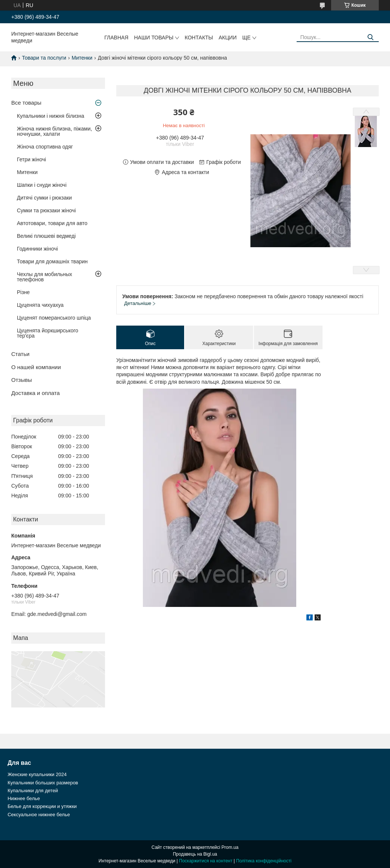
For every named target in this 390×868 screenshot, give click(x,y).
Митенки (82, 58)
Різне (23, 292)
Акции (228, 38)
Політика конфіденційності (264, 861)
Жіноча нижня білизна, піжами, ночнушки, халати (54, 131)
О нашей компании (36, 367)
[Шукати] (370, 37)
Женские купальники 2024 (37, 774)
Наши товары (154, 38)
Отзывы (22, 380)
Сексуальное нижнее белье (39, 815)
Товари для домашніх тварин (52, 261)
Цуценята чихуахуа (40, 305)
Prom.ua (230, 847)
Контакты (199, 38)
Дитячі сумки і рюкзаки (44, 198)
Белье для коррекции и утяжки (42, 806)
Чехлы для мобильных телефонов (44, 277)
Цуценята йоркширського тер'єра (48, 333)
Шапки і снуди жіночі (42, 185)
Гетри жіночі (31, 159)
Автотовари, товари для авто (52, 223)
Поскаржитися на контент (205, 861)
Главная (116, 38)
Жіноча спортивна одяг (45, 147)
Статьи (20, 354)
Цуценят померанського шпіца (54, 318)
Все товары (26, 103)
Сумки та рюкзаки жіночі (46, 210)
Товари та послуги (44, 58)
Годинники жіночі (37, 249)
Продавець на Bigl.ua (195, 854)
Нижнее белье (24, 798)
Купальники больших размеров (43, 783)
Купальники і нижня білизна (51, 116)
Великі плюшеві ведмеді (46, 236)
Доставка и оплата (35, 393)
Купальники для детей (33, 791)
